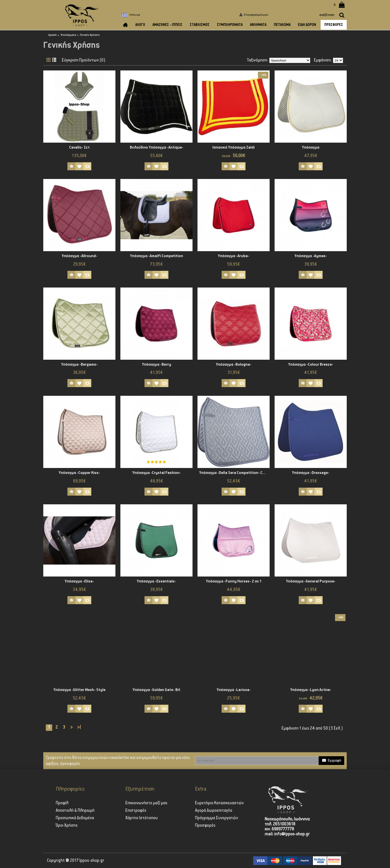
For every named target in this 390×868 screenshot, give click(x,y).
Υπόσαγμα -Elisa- (79, 581)
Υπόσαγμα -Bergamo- (79, 365)
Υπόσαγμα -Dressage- (311, 473)
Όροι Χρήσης (67, 825)
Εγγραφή (331, 761)
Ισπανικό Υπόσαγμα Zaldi (234, 147)
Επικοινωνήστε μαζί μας (146, 803)
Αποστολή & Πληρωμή (75, 810)
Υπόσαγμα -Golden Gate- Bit (156, 690)
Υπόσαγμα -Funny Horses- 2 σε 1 (234, 581)
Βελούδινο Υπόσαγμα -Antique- (157, 147)
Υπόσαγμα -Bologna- (234, 365)
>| (79, 727)
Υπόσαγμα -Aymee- (311, 256)
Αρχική (52, 35)
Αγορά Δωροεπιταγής (214, 810)
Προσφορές (205, 825)
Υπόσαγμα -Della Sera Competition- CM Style (234, 473)
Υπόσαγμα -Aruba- (234, 256)
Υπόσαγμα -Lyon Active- (311, 690)
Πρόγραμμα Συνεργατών (217, 818)
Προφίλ (62, 803)
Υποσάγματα (68, 35)
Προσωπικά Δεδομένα (75, 818)
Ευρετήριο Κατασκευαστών (219, 803)
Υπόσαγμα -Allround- (79, 256)
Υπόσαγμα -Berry (157, 365)
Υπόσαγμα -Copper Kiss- (79, 473)
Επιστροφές (136, 810)
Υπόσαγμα (311, 147)
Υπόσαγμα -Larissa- (234, 690)
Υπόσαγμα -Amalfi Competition (157, 256)
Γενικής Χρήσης (90, 35)
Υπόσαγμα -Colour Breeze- (311, 365)
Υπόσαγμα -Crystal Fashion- (157, 473)
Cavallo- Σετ (79, 147)
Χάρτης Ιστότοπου (142, 818)
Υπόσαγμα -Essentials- (156, 581)
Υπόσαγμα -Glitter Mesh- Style (79, 690)
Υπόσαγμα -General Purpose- (311, 581)
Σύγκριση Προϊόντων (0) (84, 60)
